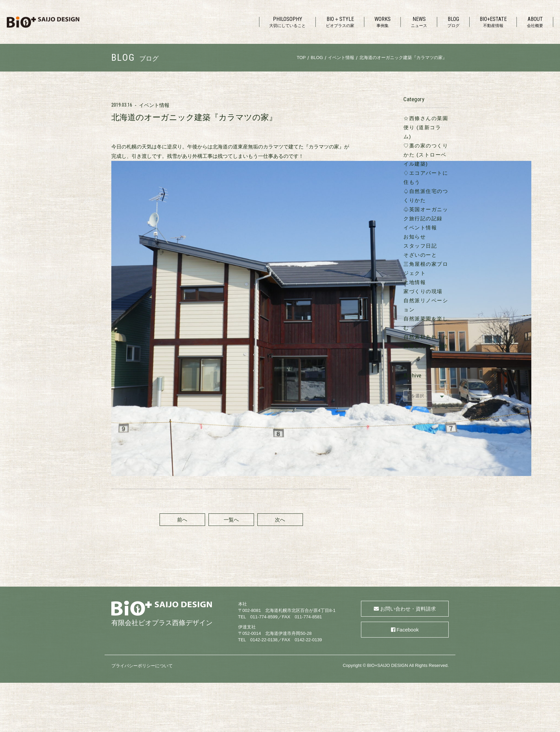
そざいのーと (403, 228)
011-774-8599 (264, 420)
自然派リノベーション (414, 273)
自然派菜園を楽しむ (411, 282)
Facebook (408, 433)
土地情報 (397, 255)
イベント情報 (154, 105)
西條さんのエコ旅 (409, 300)
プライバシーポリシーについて (142, 468)
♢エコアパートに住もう (417, 155)
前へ (173, 205)
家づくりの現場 (406, 264)
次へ (271, 205)
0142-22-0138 (264, 443)
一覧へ (222, 205)
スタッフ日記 (403, 218)
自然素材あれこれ (409, 291)
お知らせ (397, 209)
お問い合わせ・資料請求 (408, 412)
